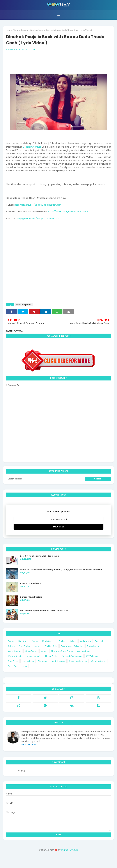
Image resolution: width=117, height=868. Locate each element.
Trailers (62, 641)
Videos (73, 641)
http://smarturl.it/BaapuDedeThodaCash (38, 205)
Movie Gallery (49, 641)
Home (9, 30)
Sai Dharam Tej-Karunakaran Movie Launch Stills (44, 611)
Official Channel (32, 147)
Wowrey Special (21, 30)
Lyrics (24, 666)
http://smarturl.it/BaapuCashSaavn (68, 212)
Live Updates (28, 661)
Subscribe (58, 527)
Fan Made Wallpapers (72, 656)
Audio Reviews (58, 661)
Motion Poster (51, 656)
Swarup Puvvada (16, 49)
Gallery (11, 641)
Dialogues (43, 661)
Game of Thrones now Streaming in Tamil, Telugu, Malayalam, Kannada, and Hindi (61, 570)
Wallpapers (85, 641)
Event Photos (25, 646)
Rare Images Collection (72, 646)
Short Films (13, 661)
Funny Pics (13, 666)
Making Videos (84, 651)
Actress (11, 646)
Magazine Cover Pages (62, 651)
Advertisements (34, 656)
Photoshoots (93, 646)
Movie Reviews (14, 651)
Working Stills (51, 646)
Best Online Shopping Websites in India (39, 556)
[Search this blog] (45, 479)
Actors (44, 651)
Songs (37, 646)
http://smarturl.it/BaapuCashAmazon (38, 218)
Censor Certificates (78, 661)
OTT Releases (92, 656)
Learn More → (29, 744)
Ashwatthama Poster (31, 583)
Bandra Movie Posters (31, 597)
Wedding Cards (98, 661)
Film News (23, 641)
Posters (35, 641)
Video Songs (31, 651)
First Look (99, 641)
